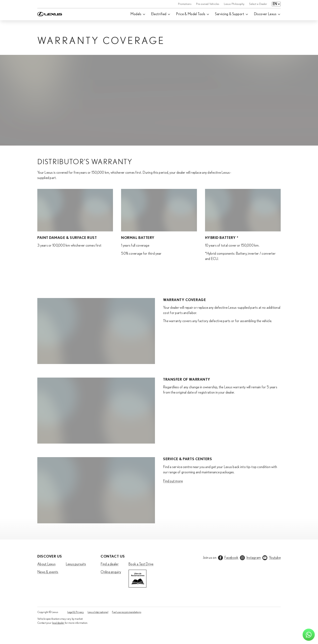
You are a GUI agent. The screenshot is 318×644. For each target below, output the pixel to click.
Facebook (231, 558)
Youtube (275, 558)
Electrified (159, 14)
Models (136, 14)
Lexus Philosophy (234, 4)
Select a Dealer (258, 4)
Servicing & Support (230, 14)
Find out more (173, 481)
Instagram (254, 558)
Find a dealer (110, 564)
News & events (48, 572)
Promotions (185, 4)
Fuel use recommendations (127, 612)
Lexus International (98, 612)
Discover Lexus (265, 14)
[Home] (50, 4)
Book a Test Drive (141, 564)
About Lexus (46, 564)
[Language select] (276, 4)
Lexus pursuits (76, 564)
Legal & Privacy (76, 612)
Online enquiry (111, 572)
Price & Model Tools (191, 14)
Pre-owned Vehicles (208, 4)
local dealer (58, 623)
